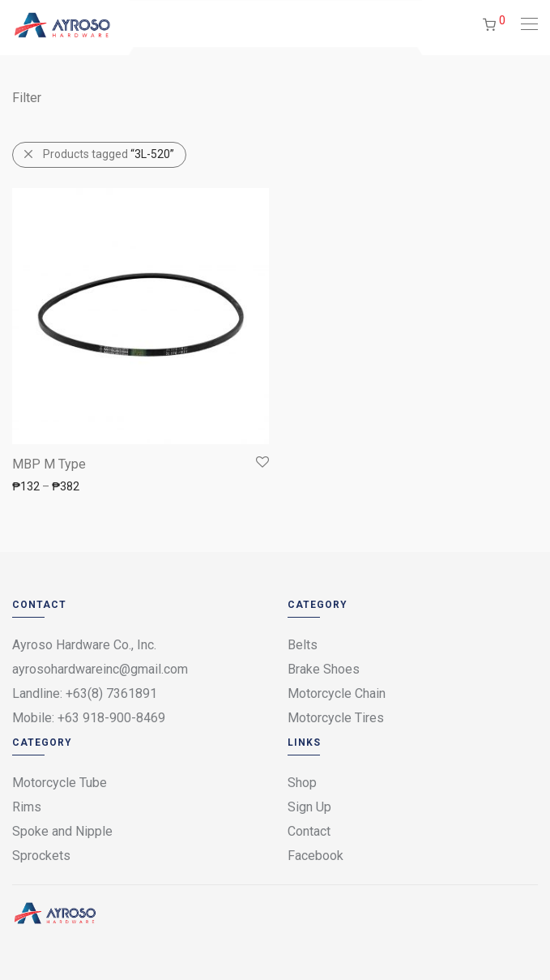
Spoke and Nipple (62, 831)
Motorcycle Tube (60, 783)
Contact (309, 831)
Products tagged (109, 154)
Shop (302, 783)
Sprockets (41, 856)
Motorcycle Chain (337, 693)
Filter (27, 98)
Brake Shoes (324, 669)
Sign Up (309, 807)
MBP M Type (49, 464)
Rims (27, 807)
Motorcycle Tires (336, 718)
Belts (303, 645)
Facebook (316, 856)
